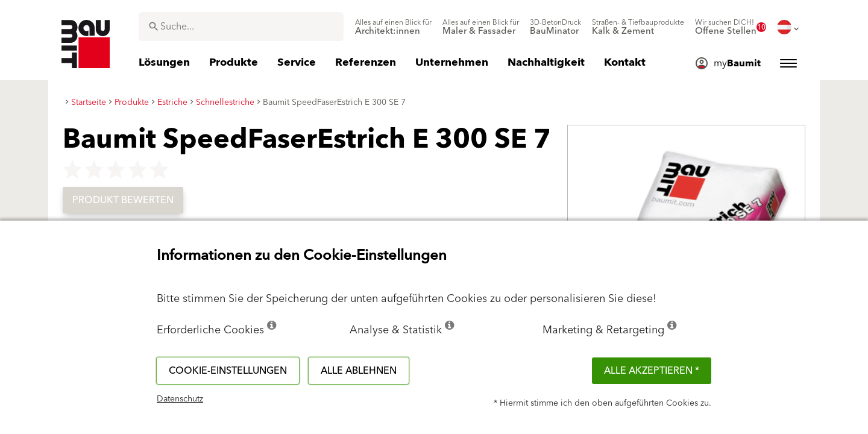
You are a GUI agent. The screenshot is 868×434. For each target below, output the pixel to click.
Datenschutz (180, 399)
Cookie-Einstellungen (228, 371)
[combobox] (241, 27)
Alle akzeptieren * (652, 371)
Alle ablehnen (359, 371)
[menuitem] (393, 27)
